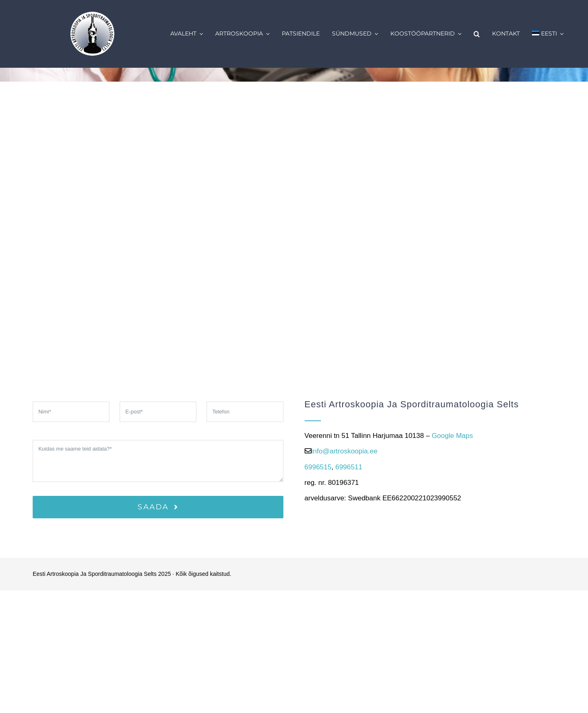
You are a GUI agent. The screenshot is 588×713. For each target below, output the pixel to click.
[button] (477, 34)
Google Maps (452, 436)
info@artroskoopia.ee (345, 451)
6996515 (318, 467)
